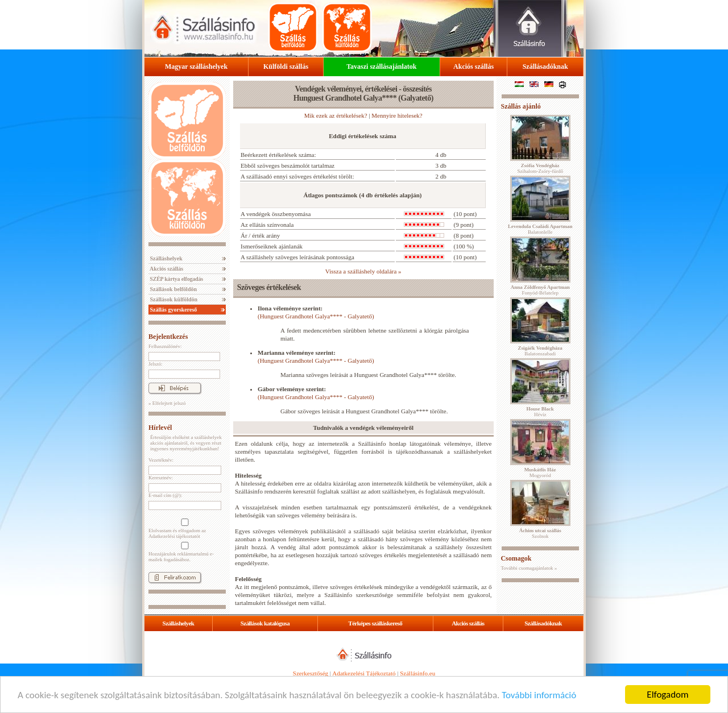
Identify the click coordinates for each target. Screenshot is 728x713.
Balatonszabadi (540, 351)
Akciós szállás (473, 67)
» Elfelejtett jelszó (167, 403)
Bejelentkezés (168, 337)
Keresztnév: (161, 478)
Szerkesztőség (311, 673)
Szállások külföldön (173, 299)
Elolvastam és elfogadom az (184, 529)
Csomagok (516, 558)
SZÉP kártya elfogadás (176, 279)
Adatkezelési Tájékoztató (364, 673)
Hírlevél (160, 428)
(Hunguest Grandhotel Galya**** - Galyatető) (316, 316)
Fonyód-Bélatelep (540, 290)
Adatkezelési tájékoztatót (174, 536)
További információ (539, 695)
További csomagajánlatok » (529, 568)
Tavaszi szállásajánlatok (381, 67)
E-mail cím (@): (165, 495)
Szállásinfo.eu (417, 673)
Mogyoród (540, 472)
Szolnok (540, 533)
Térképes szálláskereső (375, 623)
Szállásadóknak (545, 67)
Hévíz (540, 412)
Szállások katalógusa (265, 623)
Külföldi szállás (286, 67)
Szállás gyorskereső (173, 310)
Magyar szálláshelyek (196, 67)
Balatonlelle (540, 229)
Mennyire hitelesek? (397, 115)
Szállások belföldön (173, 289)
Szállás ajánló (520, 106)
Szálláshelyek (166, 258)
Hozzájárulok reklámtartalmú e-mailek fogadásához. (184, 552)
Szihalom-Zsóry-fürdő (540, 168)
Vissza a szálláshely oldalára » (363, 271)
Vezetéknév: (161, 460)
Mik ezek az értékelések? (336, 115)
